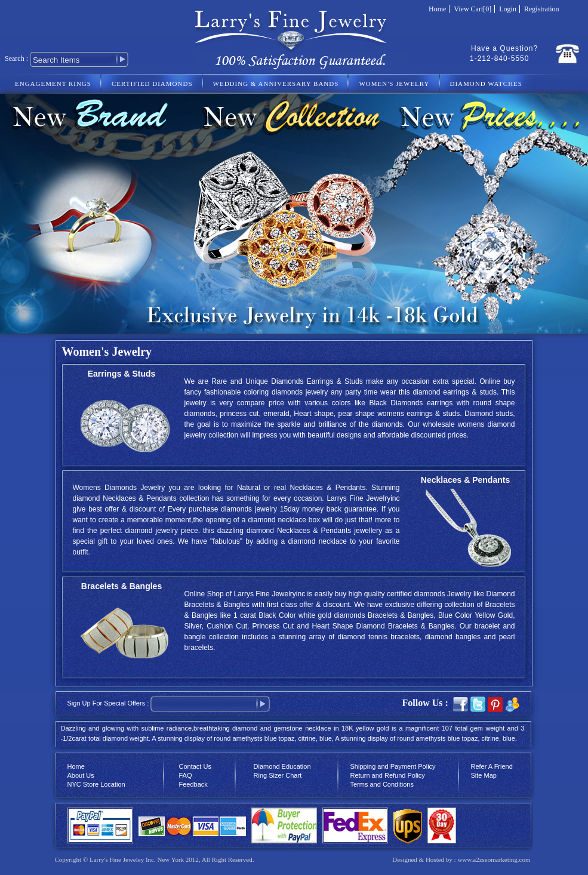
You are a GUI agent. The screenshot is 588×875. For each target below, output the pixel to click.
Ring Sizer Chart (278, 775)
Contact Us (195, 766)
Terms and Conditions (382, 784)
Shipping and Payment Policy (393, 766)
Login (508, 9)
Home (437, 9)
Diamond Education (282, 766)
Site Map (484, 775)
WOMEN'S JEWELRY (394, 84)
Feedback (193, 784)
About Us (81, 775)
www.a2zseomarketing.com (494, 859)
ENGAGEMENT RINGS (53, 84)
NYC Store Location (96, 784)
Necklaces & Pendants (465, 480)
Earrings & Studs (122, 374)
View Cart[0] (472, 9)
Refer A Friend (492, 766)
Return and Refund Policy (388, 775)
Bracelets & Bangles (121, 586)
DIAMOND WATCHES (486, 84)
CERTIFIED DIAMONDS (152, 84)
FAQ (186, 775)
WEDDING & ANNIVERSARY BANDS (276, 84)
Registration (542, 9)
